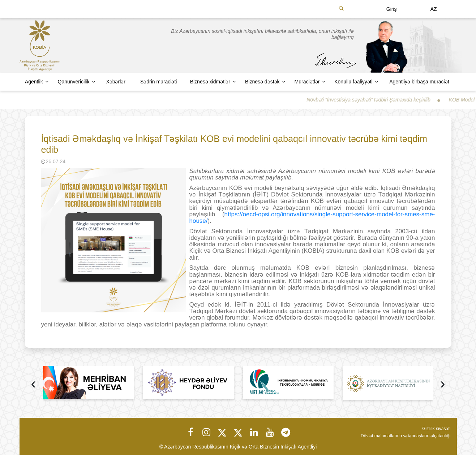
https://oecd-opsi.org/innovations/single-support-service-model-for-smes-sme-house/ (312, 218)
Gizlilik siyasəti (436, 429)
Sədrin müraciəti (159, 82)
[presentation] (34, 384)
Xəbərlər (116, 82)
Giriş (392, 9)
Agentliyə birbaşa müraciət (419, 82)
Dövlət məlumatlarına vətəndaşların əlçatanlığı (406, 436)
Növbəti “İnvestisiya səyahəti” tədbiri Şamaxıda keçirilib (374, 100)
